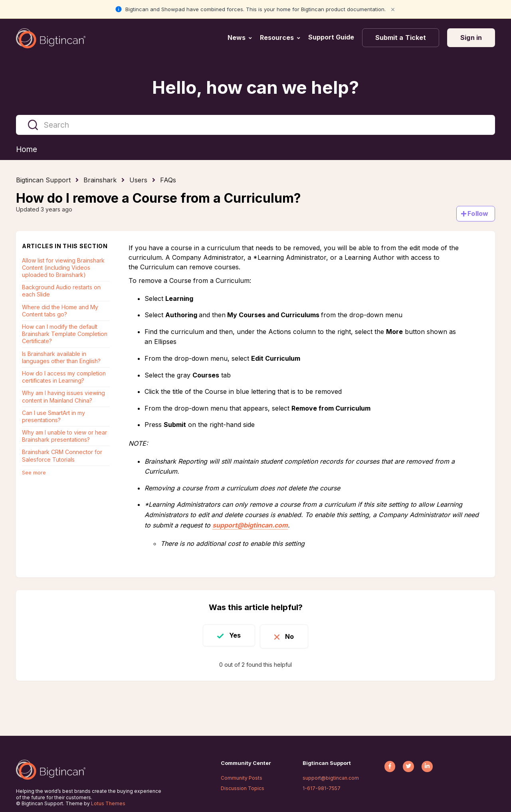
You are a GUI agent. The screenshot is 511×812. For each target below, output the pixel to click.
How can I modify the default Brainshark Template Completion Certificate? (65, 334)
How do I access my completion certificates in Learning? (64, 377)
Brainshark (100, 180)
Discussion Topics (243, 788)
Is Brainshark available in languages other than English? (61, 357)
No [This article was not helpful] (292, 636)
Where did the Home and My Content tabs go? (60, 311)
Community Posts (242, 778)
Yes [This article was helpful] (232, 636)
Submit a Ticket (401, 38)
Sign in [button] (471, 38)
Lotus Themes (108, 803)
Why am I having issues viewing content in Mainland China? (63, 397)
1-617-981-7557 (322, 788)
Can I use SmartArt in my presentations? (53, 417)
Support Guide (332, 37)
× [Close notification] (393, 9)
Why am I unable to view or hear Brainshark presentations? (64, 436)
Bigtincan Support (43, 180)
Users (138, 180)
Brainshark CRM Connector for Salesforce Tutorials (62, 456)
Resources (277, 38)
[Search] (255, 125)
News (237, 38)
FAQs (168, 180)
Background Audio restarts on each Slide (61, 291)
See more (34, 473)
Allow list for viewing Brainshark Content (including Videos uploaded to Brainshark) (63, 268)
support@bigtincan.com (250, 525)
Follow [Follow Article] (478, 214)
